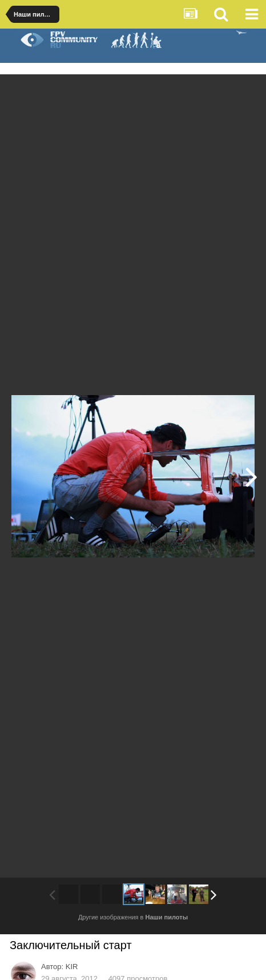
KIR (72, 967)
